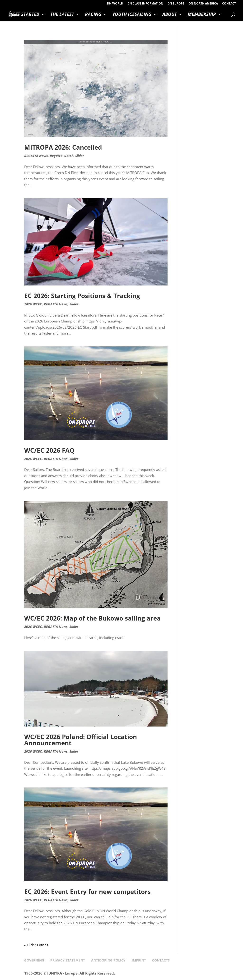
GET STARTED (26, 15)
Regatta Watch (62, 156)
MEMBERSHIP (202, 15)
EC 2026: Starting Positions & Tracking (82, 296)
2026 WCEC (33, 304)
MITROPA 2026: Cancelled (63, 147)
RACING (93, 15)
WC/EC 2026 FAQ (49, 450)
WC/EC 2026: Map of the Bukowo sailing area (92, 618)
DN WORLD (115, 4)
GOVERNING (34, 960)
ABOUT (170, 15)
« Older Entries (36, 945)
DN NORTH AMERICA (203, 4)
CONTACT (229, 4)
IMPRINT (139, 960)
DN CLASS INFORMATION (145, 4)
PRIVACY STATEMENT (68, 960)
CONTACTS (161, 960)
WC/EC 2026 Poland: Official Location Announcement (81, 740)
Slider (80, 156)
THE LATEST (62, 15)
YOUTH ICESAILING (132, 15)
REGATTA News (36, 156)
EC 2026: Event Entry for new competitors (87, 892)
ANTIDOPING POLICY (108, 960)
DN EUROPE (176, 4)
